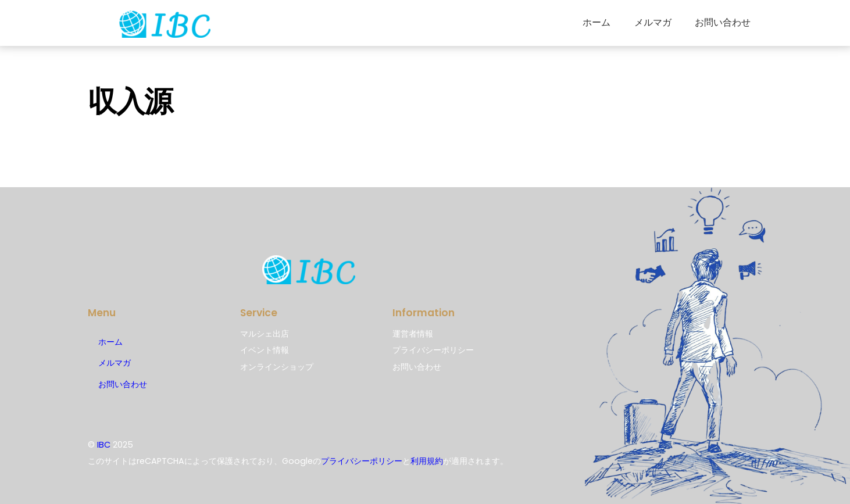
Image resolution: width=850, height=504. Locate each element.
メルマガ (653, 22)
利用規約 (427, 461)
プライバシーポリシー (362, 461)
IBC (104, 445)
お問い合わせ (723, 22)
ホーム (597, 22)
